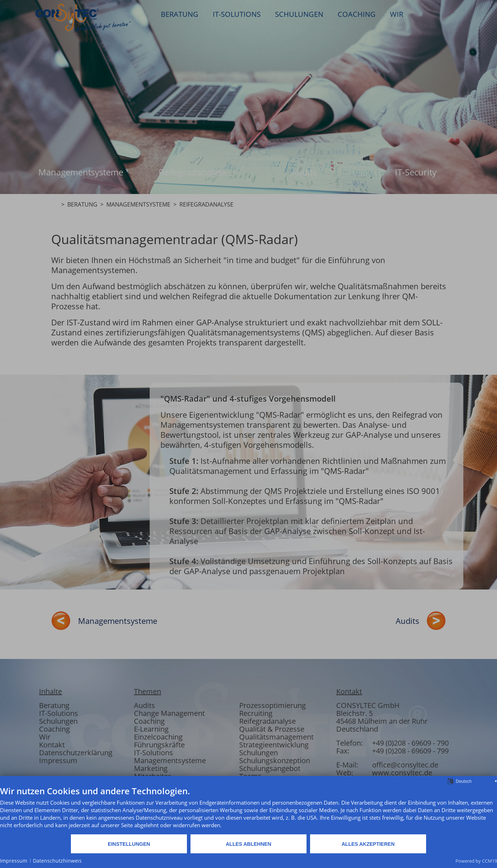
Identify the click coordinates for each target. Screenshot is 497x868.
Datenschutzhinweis (57, 861)
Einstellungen (129, 844)
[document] (248, 810)
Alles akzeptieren (368, 844)
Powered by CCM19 (476, 861)
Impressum (14, 861)
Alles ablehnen (248, 844)
